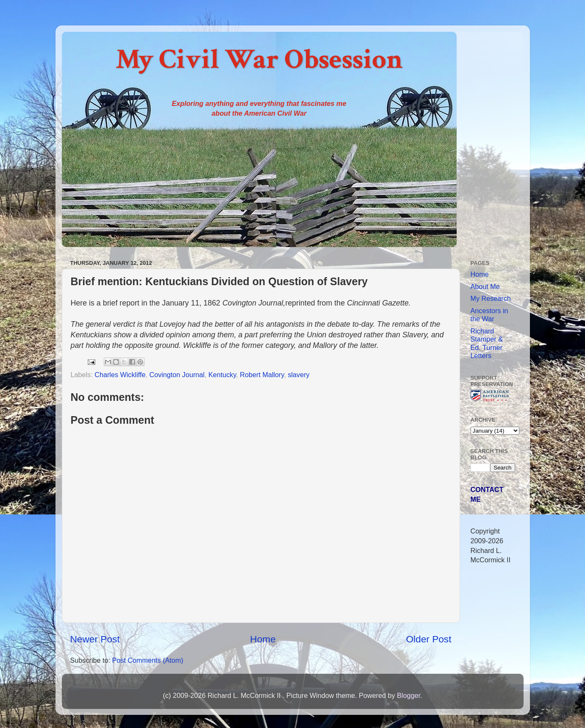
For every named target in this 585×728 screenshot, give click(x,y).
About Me (485, 286)
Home (263, 639)
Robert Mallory (262, 375)
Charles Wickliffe (120, 375)
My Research (491, 298)
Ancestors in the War (489, 315)
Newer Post (95, 639)
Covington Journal (177, 375)
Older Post (428, 639)
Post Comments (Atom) (147, 660)
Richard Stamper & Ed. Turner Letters (487, 343)
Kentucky (222, 375)
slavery (298, 375)
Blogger (409, 695)
